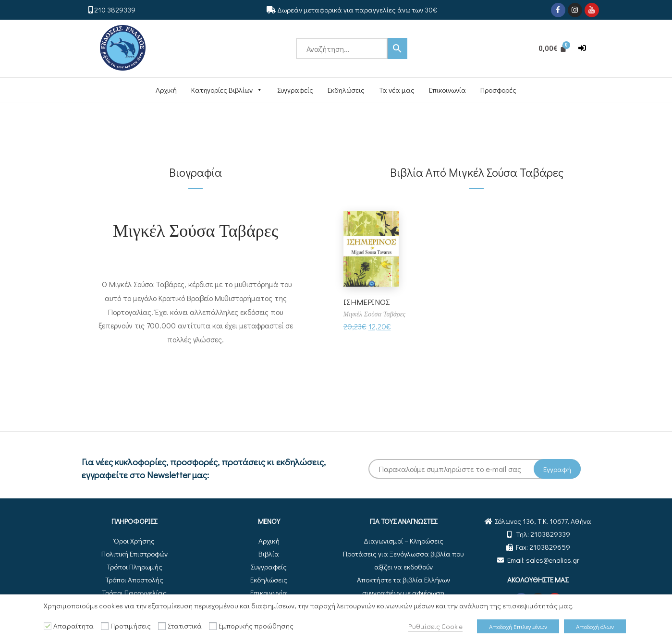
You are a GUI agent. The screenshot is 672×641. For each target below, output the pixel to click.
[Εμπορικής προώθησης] (213, 626)
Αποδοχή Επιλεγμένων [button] (518, 626)
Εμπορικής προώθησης (256, 626)
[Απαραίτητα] (48, 626)
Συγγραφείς (295, 90)
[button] (582, 48)
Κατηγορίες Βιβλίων (227, 90)
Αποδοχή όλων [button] (595, 626)
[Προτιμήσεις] (105, 626)
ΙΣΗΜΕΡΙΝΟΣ (368, 302)
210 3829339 (115, 10)
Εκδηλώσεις (346, 90)
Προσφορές (498, 90)
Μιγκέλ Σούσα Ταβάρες (195, 230)
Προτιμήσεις (131, 626)
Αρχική (166, 90)
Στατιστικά (185, 626)
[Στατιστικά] (162, 626)
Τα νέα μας (397, 90)
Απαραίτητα (73, 626)
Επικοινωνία (447, 90)
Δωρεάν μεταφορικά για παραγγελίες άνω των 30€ (357, 10)
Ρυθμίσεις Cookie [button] (435, 626)
